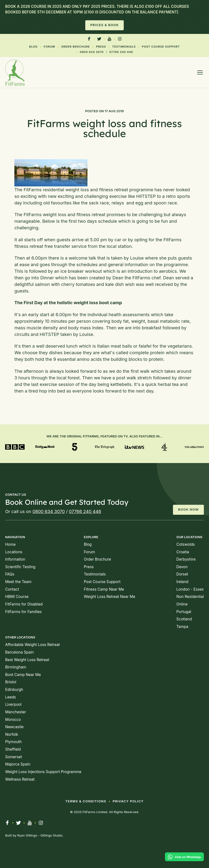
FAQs (10, 574)
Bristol (11, 682)
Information (15, 559)
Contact (12, 589)
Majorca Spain (18, 764)
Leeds (10, 697)
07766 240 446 (121, 52)
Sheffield (13, 749)
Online (182, 604)
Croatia (183, 552)
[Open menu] (200, 72)
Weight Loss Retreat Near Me (109, 597)
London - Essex (190, 589)
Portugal (184, 612)
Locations (14, 552)
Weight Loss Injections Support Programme (43, 772)
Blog (33, 47)
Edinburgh (14, 690)
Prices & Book (105, 25)
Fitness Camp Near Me (104, 589)
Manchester (16, 712)
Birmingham (16, 667)
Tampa (182, 627)
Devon (182, 567)
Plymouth (13, 742)
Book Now (188, 509)
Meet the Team (18, 582)
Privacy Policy (128, 801)
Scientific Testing (20, 567)
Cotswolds (186, 544)
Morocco (13, 720)
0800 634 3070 (92, 52)
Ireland (182, 582)
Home (10, 544)
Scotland (184, 619)
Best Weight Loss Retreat (27, 660)
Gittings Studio (51, 835)
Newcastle (14, 727)
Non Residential (190, 597)
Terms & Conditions (86, 801)
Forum (49, 47)
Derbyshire (186, 559)
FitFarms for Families (23, 612)
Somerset (14, 757)
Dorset (182, 574)
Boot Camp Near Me (23, 675)
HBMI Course (17, 597)
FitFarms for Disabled (24, 604)
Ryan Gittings (27, 835)
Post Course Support (161, 47)
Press (101, 47)
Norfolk (12, 734)
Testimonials (124, 47)
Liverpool (13, 704)
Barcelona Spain (19, 652)
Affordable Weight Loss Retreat (32, 645)
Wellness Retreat (20, 779)
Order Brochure (76, 47)
